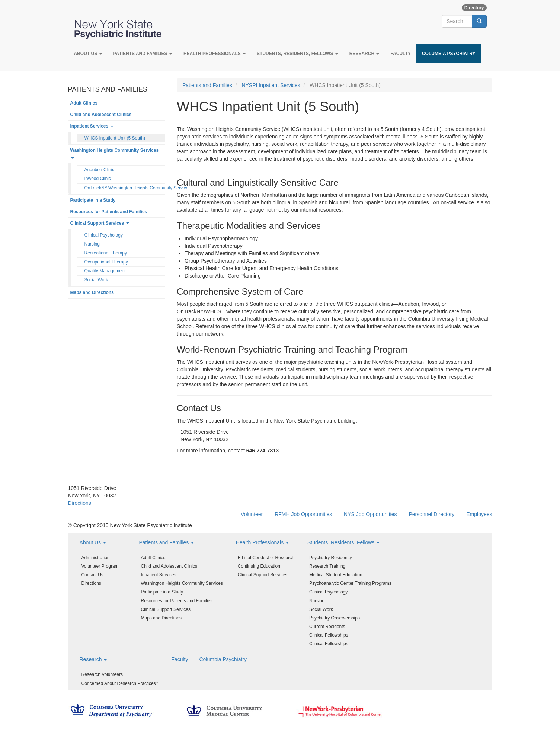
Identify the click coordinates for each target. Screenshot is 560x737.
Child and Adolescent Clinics (101, 115)
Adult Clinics (84, 103)
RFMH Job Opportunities (303, 514)
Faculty (400, 54)
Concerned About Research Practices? (120, 683)
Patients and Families (143, 54)
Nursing (92, 244)
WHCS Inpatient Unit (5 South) (115, 138)
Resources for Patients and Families (109, 212)
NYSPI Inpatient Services (271, 85)
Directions (80, 503)
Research (364, 54)
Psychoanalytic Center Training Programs (350, 583)
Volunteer (252, 514)
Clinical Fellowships (329, 635)
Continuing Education (259, 566)
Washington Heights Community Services (115, 153)
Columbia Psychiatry (449, 54)
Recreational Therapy (106, 253)
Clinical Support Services (100, 223)
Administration (96, 558)
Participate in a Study (93, 200)
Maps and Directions (92, 292)
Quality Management (105, 271)
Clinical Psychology (104, 235)
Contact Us (92, 575)
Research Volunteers (102, 674)
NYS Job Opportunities (370, 514)
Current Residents (327, 627)
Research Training (327, 566)
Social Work (96, 280)
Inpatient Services (92, 126)
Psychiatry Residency (331, 558)
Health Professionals (215, 54)
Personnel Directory (431, 514)
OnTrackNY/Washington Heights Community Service (125, 188)
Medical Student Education (336, 575)
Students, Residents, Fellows (297, 54)
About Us (88, 54)
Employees (479, 514)
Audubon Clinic (100, 170)
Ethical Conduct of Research (266, 558)
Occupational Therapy (106, 262)
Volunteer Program (100, 566)
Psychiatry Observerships (335, 618)
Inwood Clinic (98, 179)
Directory (474, 8)
